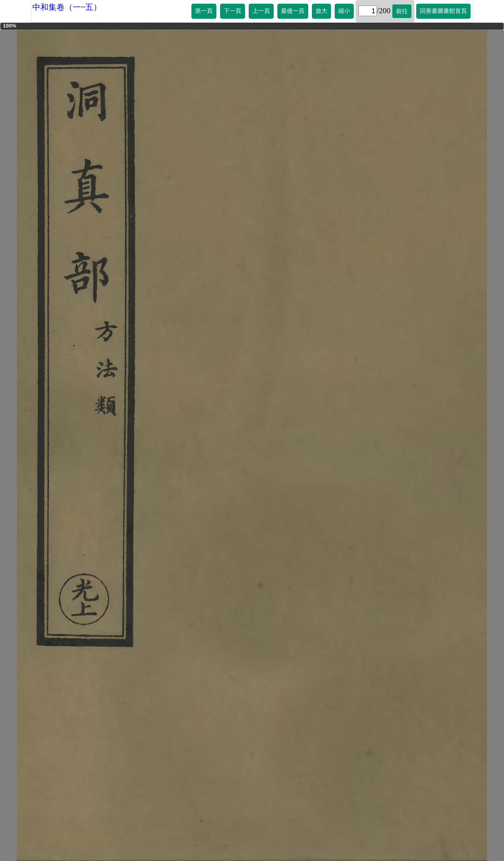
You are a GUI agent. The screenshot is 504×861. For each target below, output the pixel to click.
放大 (321, 11)
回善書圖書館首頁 (443, 11)
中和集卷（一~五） (67, 7)
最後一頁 (293, 11)
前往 (402, 11)
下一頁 (233, 11)
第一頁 (204, 11)
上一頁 (261, 11)
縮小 (344, 11)
